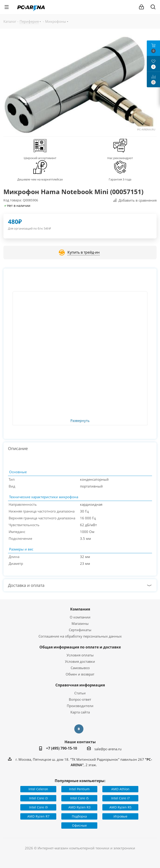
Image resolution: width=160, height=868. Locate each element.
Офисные (79, 825)
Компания (80, 609)
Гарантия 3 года (120, 179)
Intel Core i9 (38, 807)
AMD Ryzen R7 (38, 816)
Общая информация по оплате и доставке (80, 647)
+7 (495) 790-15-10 (62, 748)
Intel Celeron (38, 789)
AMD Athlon (120, 789)
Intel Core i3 (38, 798)
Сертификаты (80, 630)
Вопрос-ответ (80, 699)
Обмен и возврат (80, 674)
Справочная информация (80, 685)
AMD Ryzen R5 (120, 807)
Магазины (80, 623)
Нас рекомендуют (120, 158)
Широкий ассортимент (40, 158)
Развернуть (80, 421)
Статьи (80, 693)
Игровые (120, 816)
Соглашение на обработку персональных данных (80, 636)
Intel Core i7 (120, 798)
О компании (80, 617)
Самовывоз (80, 668)
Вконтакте (79, 729)
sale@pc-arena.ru (108, 749)
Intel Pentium (79, 789)
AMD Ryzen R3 (79, 807)
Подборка (79, 816)
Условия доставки (80, 661)
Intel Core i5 (79, 798)
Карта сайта (80, 712)
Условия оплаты (80, 655)
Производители (80, 706)
